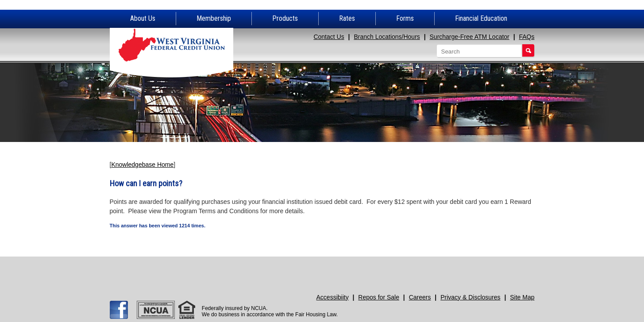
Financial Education (481, 18)
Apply (164, 270)
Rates (347, 18)
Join (269, 270)
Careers (420, 297)
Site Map (522, 297)
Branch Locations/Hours (387, 37)
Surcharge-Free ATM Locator (470, 37)
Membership (214, 18)
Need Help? (375, 270)
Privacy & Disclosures (470, 297)
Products (285, 18)
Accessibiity (333, 297)
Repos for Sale (379, 297)
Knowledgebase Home (142, 165)
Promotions (481, 270)
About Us (143, 18)
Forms (405, 18)
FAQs (526, 37)
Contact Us (329, 37)
